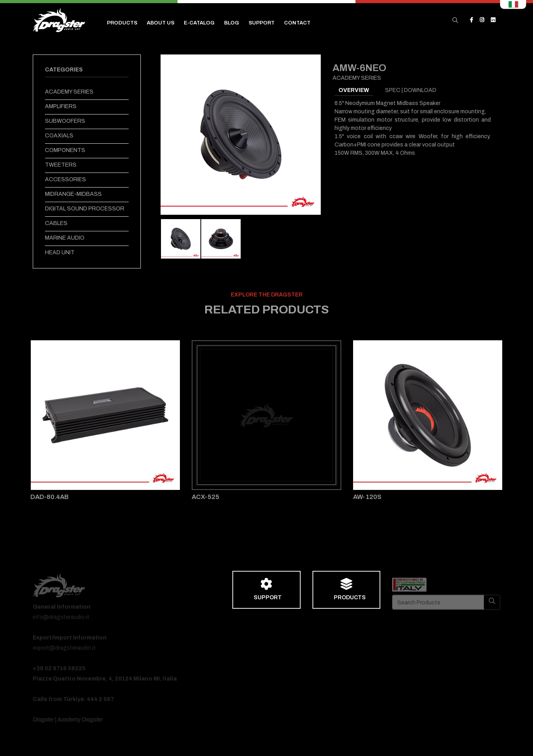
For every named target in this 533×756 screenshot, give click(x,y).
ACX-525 (206, 497)
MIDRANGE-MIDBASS (73, 194)
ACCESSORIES (65, 179)
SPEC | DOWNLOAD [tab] (411, 90)
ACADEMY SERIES (69, 92)
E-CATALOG (199, 23)
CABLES (56, 223)
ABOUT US (161, 23)
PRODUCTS (122, 23)
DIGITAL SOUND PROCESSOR (85, 209)
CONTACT (297, 23)
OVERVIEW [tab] (354, 90)
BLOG (232, 23)
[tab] (181, 239)
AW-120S (367, 497)
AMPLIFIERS (61, 106)
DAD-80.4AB (50, 497)
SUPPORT (262, 23)
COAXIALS (59, 136)
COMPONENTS (65, 150)
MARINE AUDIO (65, 238)
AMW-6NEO (359, 68)
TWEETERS (61, 165)
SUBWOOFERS (65, 121)
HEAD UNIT (60, 252)
